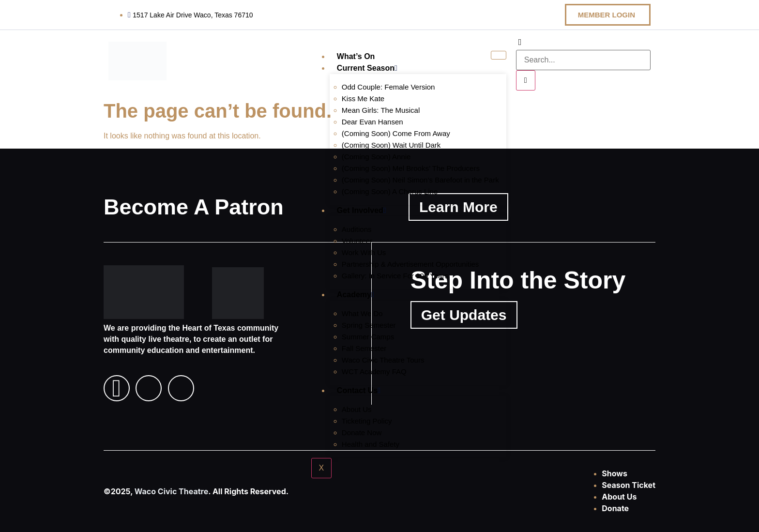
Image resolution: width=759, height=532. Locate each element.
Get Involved (362, 210)
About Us (357, 409)
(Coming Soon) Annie (376, 157)
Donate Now (362, 433)
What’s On (356, 56)
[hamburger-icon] (498, 55)
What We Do (362, 313)
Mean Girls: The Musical (381, 110)
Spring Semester (369, 325)
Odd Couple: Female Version (388, 87)
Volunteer (357, 241)
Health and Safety (371, 444)
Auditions (357, 229)
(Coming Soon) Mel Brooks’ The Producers (411, 168)
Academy (356, 295)
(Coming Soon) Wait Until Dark (391, 145)
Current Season (367, 68)
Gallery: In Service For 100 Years (395, 276)
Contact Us (359, 390)
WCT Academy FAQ (374, 372)
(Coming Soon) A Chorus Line (390, 191)
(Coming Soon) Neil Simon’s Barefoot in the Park (420, 180)
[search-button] (526, 80)
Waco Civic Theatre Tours (383, 360)
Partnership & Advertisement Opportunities (410, 264)
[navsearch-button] (520, 42)
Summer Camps (368, 337)
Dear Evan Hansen (372, 122)
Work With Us (364, 252)
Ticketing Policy (367, 421)
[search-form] (583, 60)
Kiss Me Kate (363, 99)
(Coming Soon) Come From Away (396, 133)
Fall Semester (364, 348)
